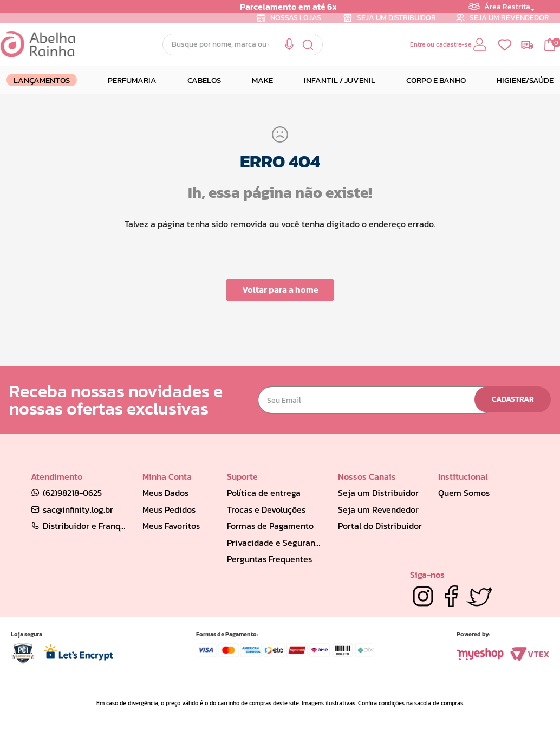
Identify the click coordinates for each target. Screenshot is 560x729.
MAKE (262, 80)
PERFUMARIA (132, 80)
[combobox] (243, 44)
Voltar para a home (280, 289)
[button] (289, 45)
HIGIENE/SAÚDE (525, 80)
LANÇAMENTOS (42, 80)
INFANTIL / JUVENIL (340, 80)
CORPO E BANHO (436, 80)
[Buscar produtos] (308, 44)
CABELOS (204, 80)
